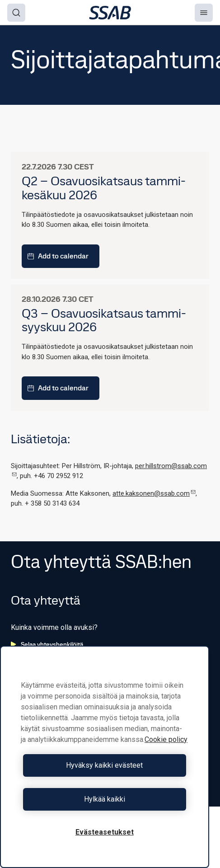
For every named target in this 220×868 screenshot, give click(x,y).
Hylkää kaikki (105, 799)
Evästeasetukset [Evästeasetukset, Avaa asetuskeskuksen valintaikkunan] (105, 832)
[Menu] (204, 13)
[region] (105, 757)
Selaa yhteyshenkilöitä (47, 644)
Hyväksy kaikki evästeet (104, 765)
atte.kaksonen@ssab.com (154, 493)
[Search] (16, 13)
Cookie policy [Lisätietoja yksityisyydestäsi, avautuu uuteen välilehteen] (166, 739)
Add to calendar (58, 256)
